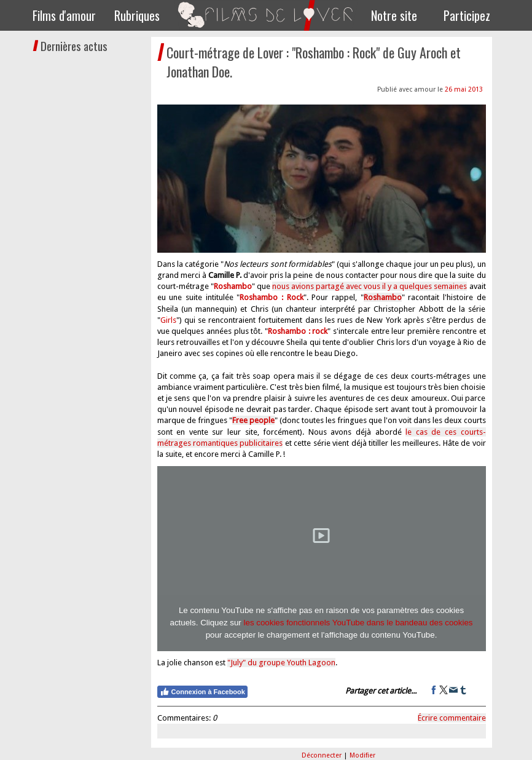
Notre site (394, 15)
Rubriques (137, 15)
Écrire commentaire (452, 718)
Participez (467, 15)
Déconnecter (323, 755)
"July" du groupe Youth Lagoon (281, 663)
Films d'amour (64, 15)
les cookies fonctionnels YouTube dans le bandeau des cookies (358, 623)
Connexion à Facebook (202, 692)
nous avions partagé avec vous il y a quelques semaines (370, 286)
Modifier (362, 755)
